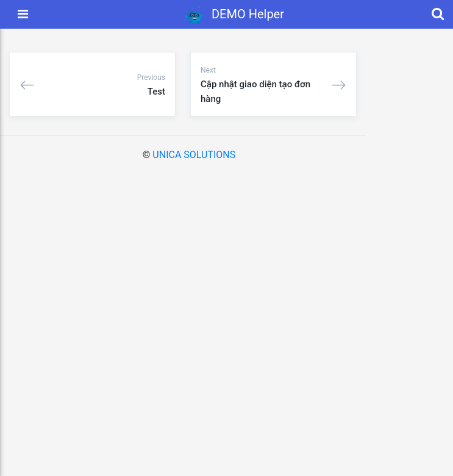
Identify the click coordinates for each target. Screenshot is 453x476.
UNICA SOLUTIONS (194, 155)
